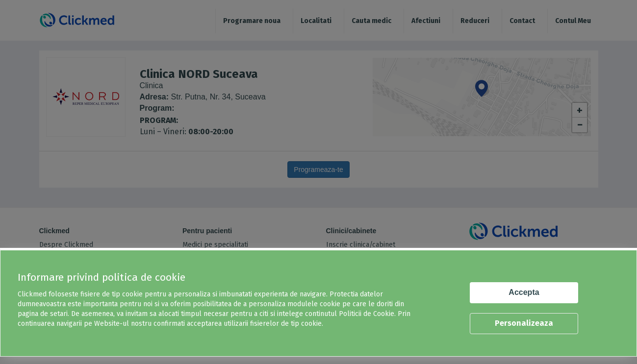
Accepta (524, 292)
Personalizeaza (524, 323)
